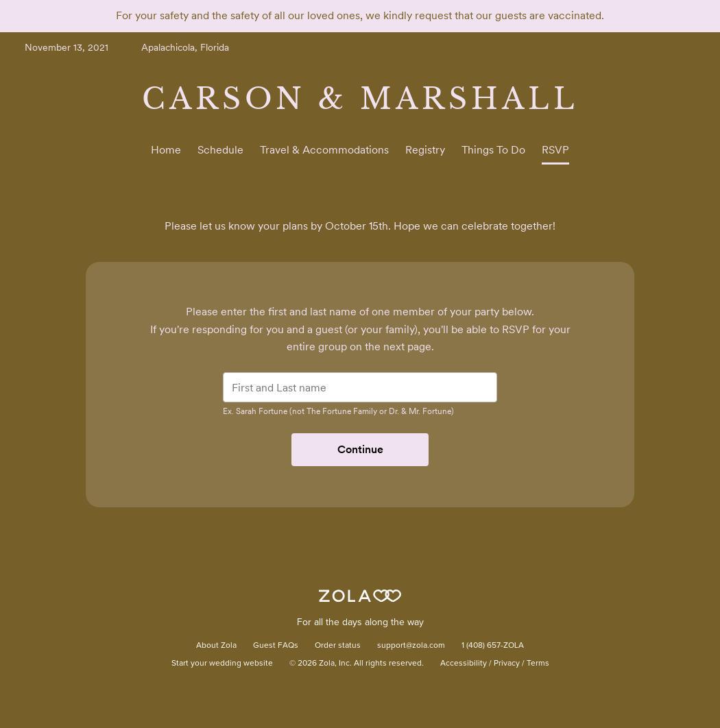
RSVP (555, 150)
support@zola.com (411, 646)
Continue (360, 449)
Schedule (220, 150)
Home (166, 150)
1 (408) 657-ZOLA (493, 646)
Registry (425, 150)
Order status (338, 646)
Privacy (507, 664)
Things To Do (493, 150)
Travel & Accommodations (324, 150)
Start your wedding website (222, 664)
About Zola (216, 646)
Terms (538, 664)
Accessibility (464, 664)
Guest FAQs (276, 646)
